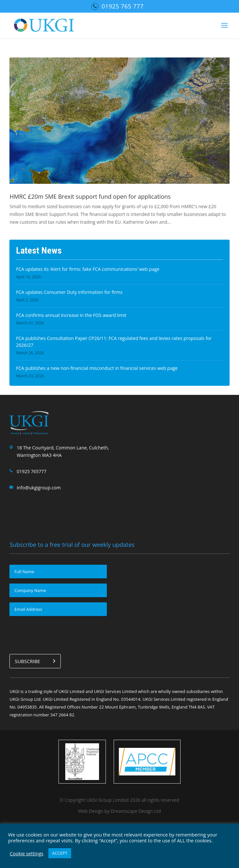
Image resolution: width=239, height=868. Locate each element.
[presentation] (59, 634)
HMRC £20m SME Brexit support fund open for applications (90, 196)
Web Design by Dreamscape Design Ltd (120, 810)
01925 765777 (31, 471)
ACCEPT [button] (60, 853)
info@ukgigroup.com (39, 488)
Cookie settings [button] (27, 853)
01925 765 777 (123, 6)
